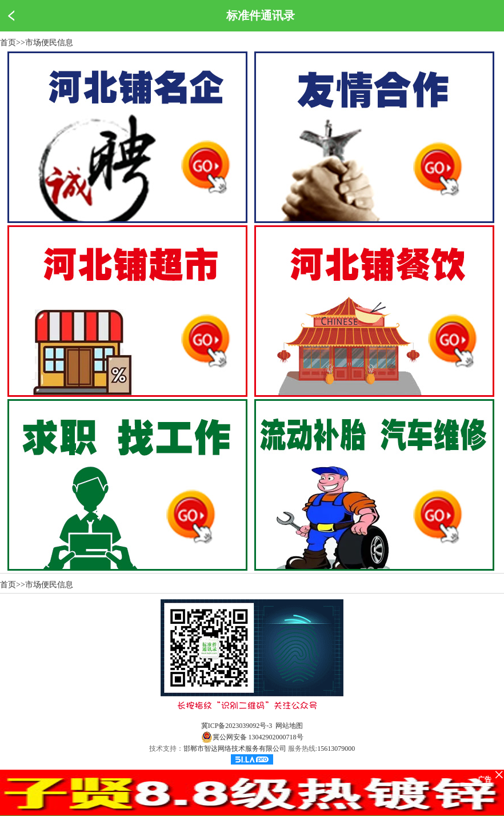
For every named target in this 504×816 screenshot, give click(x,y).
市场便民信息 (49, 43)
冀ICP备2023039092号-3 (237, 726)
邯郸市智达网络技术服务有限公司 (235, 749)
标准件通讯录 (261, 15)
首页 (8, 43)
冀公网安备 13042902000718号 (252, 737)
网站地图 (289, 726)
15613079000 (336, 749)
